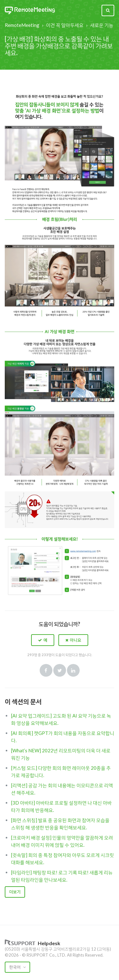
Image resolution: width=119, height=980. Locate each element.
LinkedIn (73, 670)
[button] (43, 640)
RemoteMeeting (22, 25)
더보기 (15, 892)
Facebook (46, 670)
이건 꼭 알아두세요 (65, 25)
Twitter (60, 670)
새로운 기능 (102, 25)
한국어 (15, 967)
